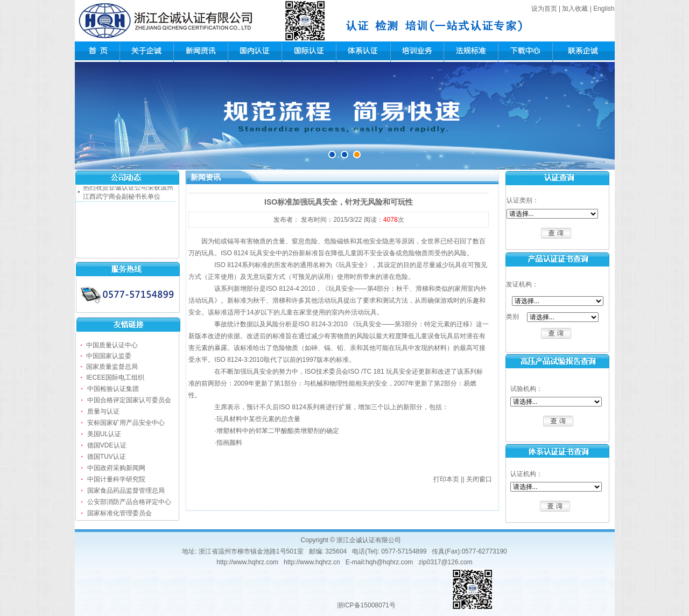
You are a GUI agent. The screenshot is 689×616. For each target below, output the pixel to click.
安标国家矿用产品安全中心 (126, 423)
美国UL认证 (104, 434)
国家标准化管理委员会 (119, 513)
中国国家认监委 (109, 356)
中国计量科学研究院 (116, 479)
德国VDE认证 (107, 445)
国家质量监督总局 (112, 367)
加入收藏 (575, 9)
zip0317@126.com (445, 562)
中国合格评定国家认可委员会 (129, 400)
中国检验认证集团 (113, 389)
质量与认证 (103, 411)
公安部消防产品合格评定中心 (129, 502)
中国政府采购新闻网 (116, 468)
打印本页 (446, 479)
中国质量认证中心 (112, 345)
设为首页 (544, 9)
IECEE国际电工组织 (115, 377)
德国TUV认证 (107, 457)
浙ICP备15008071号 (366, 605)
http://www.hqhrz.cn (312, 562)
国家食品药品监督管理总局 (126, 491)
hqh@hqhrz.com (389, 562)
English (604, 9)
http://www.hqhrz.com (247, 562)
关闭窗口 (479, 479)
